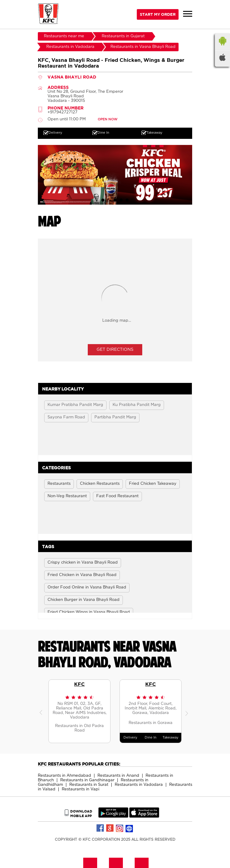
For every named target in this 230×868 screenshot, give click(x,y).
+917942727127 (62, 112)
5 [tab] (127, 200)
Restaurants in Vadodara (139, 785)
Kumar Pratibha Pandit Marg (75, 405)
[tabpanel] (115, 174)
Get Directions (115, 350)
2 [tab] (109, 200)
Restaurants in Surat (89, 785)
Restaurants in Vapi (80, 789)
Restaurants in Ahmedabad (64, 776)
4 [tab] (121, 200)
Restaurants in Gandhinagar (87, 780)
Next (188, 711)
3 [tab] (115, 200)
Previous (42, 711)
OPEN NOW (108, 119)
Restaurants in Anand (118, 776)
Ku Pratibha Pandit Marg (137, 405)
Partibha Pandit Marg (115, 417)
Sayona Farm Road (66, 417)
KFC (79, 684)
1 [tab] (103, 200)
